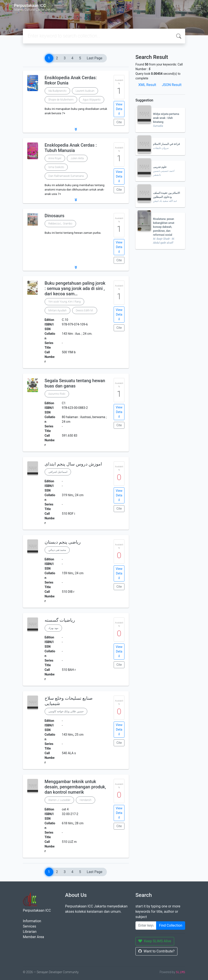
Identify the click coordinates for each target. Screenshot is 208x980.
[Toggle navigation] (198, 7)
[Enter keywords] (146, 926)
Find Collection (171, 925)
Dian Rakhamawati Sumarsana (66, 176)
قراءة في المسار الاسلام (166, 144)
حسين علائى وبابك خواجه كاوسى (66, 711)
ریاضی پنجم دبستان (63, 542)
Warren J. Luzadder (59, 800)
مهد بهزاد (53, 628)
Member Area (33, 937)
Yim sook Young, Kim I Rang (65, 302)
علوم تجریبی (160, 167)
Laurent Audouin (85, 91)
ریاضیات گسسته (60, 620)
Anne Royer (55, 158)
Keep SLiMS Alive (155, 941)
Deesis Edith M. (85, 310)
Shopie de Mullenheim (61, 100)
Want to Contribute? (156, 951)
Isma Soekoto (56, 167)
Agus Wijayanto (92, 100)
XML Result (147, 85)
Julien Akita (77, 158)
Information (32, 921)
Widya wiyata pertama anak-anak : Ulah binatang (166, 118)
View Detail (119, 109)
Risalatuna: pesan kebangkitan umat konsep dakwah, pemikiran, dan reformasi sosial (164, 227)
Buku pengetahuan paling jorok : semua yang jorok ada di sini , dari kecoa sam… (75, 288)
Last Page (95, 58)
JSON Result (172, 85)
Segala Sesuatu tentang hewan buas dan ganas (75, 383)
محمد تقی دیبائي (57, 550)
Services (29, 926)
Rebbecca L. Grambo (60, 224)
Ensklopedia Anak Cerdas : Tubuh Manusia (71, 148)
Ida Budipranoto (57, 91)
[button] (76, 129)
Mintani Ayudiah (57, 310)
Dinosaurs (55, 216)
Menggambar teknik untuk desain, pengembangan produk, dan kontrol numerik (75, 787)
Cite (119, 122)
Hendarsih (85, 800)
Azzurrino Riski (57, 394)
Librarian (30, 932)
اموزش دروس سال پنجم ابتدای (73, 464)
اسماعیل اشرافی (58, 472)
